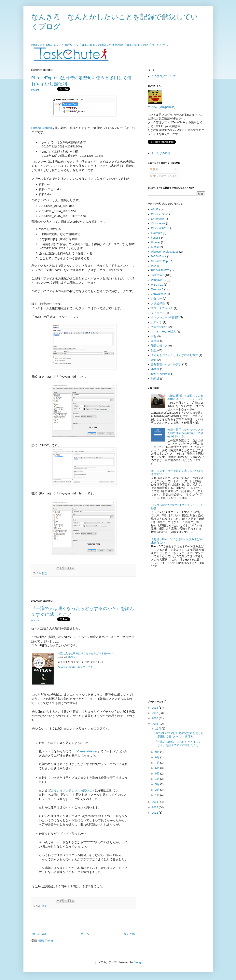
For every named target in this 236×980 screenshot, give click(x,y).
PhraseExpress (42, 128)
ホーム (85, 934)
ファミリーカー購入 (163, 332)
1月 (158, 795)
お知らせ (157, 299)
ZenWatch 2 (158, 294)
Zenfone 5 (157, 289)
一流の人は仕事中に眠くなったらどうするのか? (85, 653)
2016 (155, 718)
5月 (158, 774)
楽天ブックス (85, 667)
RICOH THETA (160, 270)
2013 (155, 807)
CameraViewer (87, 751)
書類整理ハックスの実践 (166, 364)
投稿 (154, 169)
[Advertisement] (84, 588)
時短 (154, 360)
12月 (158, 729)
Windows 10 (159, 280)
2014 (155, 802)
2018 (155, 708)
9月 (158, 752)
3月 (158, 784)
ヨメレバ (72, 657)
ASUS (155, 209)
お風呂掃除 (158, 303)
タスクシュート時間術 (165, 317)
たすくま (157, 322)
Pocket (35, 90)
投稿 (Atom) (46, 941)
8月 (158, 757)
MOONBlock (159, 256)
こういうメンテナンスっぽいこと (73, 790)
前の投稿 (129, 934)
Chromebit (157, 219)
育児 (154, 336)
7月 (158, 763)
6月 (158, 768)
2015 (155, 724)
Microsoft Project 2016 (165, 252)
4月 (158, 779)
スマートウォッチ (162, 308)
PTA (154, 266)
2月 (158, 790)
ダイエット (158, 313)
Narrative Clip (159, 261)
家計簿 (155, 341)
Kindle (72, 667)
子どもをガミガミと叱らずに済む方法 (174, 355)
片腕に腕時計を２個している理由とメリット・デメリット (185, 397)
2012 (155, 813)
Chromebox (158, 223)
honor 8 (156, 238)
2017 (155, 713)
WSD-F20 (157, 285)
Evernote (157, 233)
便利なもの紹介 (161, 374)
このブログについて (163, 76)
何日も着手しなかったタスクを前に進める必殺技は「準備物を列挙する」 (185, 433)
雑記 (45, 573)
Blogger (139, 962)
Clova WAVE (159, 228)
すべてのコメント (163, 176)
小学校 (155, 369)
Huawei (156, 242)
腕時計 (155, 379)
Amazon (62, 667)
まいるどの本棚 (161, 153)
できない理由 (159, 327)
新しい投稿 (39, 934)
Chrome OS (158, 214)
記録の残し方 (159, 346)
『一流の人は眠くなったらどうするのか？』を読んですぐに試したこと (178, 743)
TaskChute (158, 275)
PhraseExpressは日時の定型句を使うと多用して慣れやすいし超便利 (179, 735)
